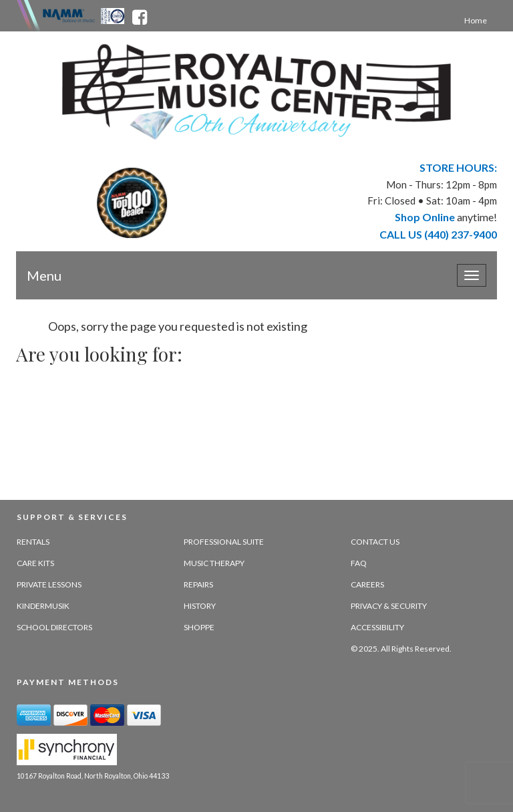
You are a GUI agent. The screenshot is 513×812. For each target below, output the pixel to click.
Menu (44, 275)
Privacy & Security (389, 606)
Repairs (198, 584)
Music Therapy (214, 563)
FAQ (359, 563)
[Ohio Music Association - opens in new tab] (114, 15)
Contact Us (375, 542)
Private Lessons (49, 584)
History (200, 606)
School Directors (54, 627)
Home (476, 20)
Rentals (33, 542)
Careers (367, 584)
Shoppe (199, 627)
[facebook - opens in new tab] (140, 15)
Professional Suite (224, 542)
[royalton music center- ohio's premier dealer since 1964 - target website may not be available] (256, 92)
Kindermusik (43, 606)
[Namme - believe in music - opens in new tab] (69, 15)
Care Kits (35, 563)
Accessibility (377, 627)
